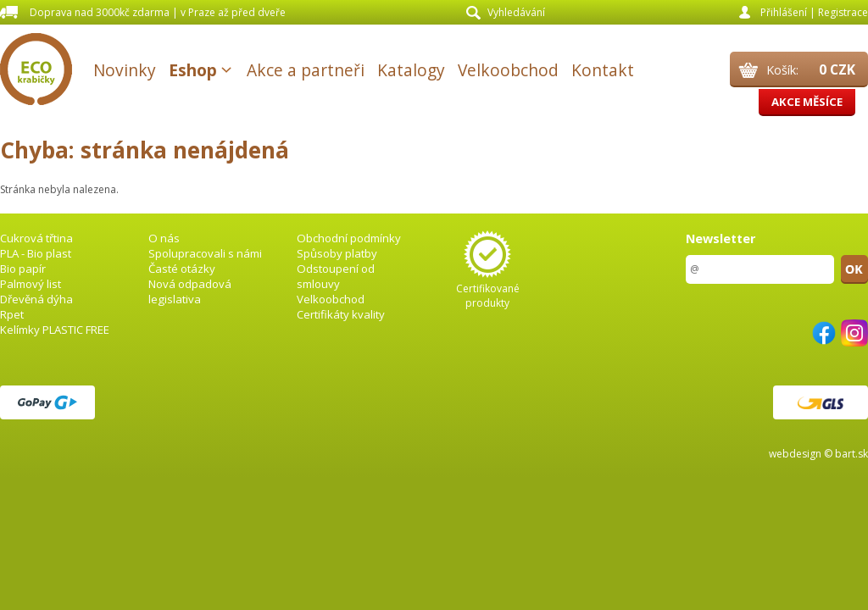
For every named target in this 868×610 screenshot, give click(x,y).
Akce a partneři (306, 70)
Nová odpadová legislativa (190, 291)
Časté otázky (182, 269)
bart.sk (851, 454)
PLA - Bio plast (36, 253)
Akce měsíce (807, 102)
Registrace (843, 12)
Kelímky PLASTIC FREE (55, 330)
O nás (164, 238)
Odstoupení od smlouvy (336, 276)
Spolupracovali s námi (205, 253)
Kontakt (603, 70)
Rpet (12, 314)
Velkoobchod (508, 70)
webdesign (795, 454)
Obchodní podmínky (349, 238)
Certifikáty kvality (341, 314)
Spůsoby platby (337, 253)
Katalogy (411, 70)
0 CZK (837, 69)
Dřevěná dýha (36, 299)
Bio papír (23, 269)
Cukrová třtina (36, 238)
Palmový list (31, 284)
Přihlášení (784, 12)
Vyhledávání (516, 12)
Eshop (193, 70)
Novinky (125, 70)
